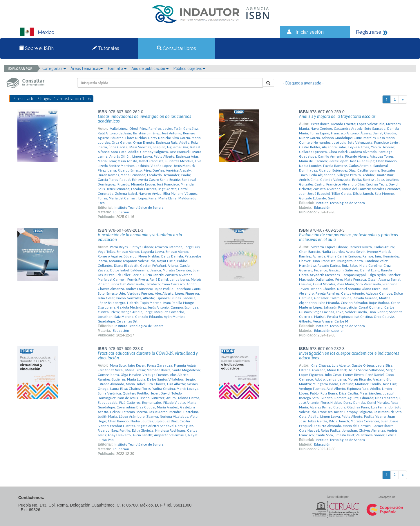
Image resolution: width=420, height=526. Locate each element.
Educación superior (329, 331)
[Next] (403, 99)
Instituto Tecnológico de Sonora (139, 208)
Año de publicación (150, 69)
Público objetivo (189, 69)
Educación (121, 212)
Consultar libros (176, 48)
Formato (117, 69)
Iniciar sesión (310, 32)
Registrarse (369, 32)
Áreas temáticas (87, 69)
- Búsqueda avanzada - (303, 83)
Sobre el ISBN (37, 48)
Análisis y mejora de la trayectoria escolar (337, 116)
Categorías (54, 69)
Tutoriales (106, 48)
